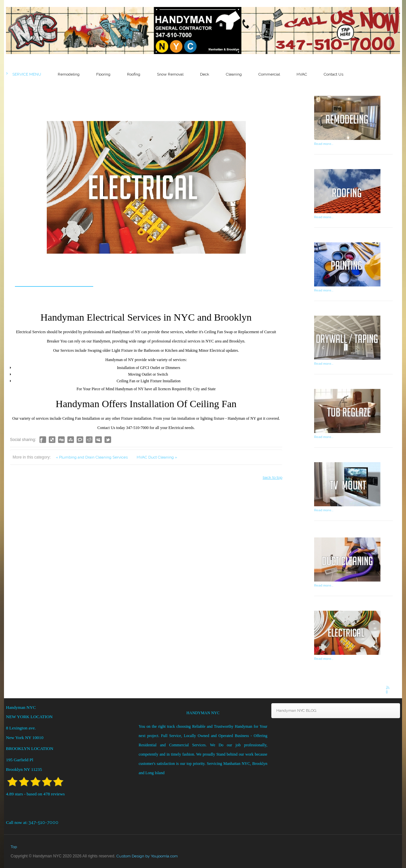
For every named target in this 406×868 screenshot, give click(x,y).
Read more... (324, 144)
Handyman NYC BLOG (296, 711)
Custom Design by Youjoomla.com (147, 856)
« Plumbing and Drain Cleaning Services (92, 457)
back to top (272, 477)
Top (14, 847)
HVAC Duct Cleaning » (157, 457)
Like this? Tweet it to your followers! (108, 440)
